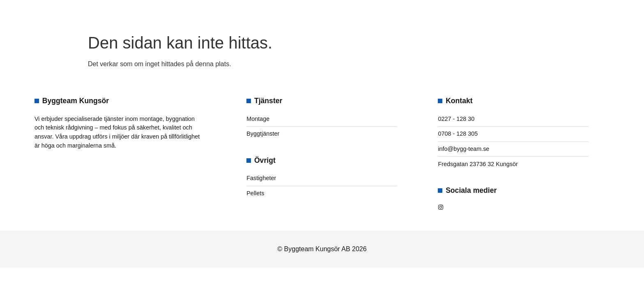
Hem (246, 15)
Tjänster (335, 15)
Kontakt (390, 15)
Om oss (283, 15)
